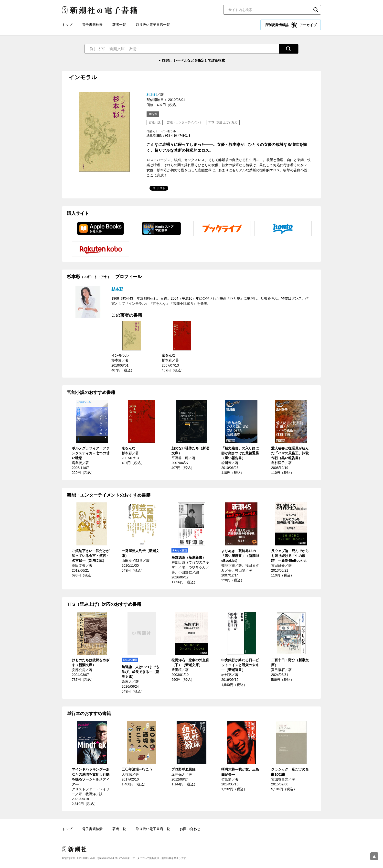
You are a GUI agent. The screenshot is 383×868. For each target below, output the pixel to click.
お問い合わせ (190, 829)
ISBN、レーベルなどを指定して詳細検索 (194, 60)
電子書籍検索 (92, 25)
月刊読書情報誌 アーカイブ (291, 25)
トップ (67, 25)
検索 (316, 10)
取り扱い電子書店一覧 (153, 25)
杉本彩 (152, 95)
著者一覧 (119, 25)
